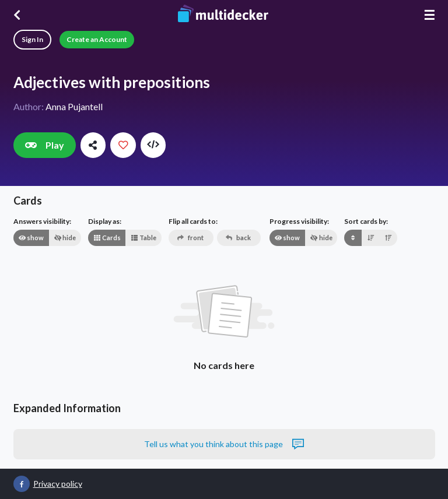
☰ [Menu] (429, 15)
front (190, 238)
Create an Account (97, 39)
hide (65, 238)
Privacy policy (58, 484)
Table (143, 238)
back (238, 238)
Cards (107, 238)
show (31, 238)
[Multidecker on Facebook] (22, 484)
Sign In (32, 39)
